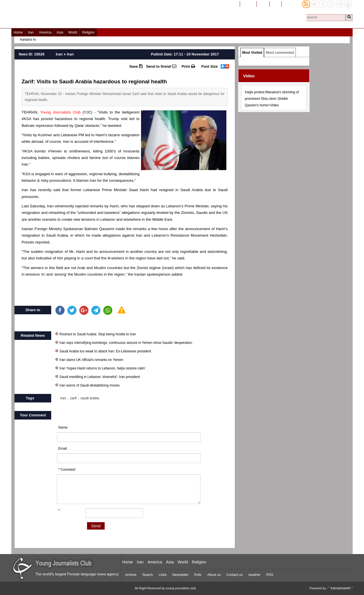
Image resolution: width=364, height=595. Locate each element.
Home (18, 32)
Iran (31, 32)
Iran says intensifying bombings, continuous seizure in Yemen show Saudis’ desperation (124, 342)
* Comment (67, 470)
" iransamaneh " (341, 588)
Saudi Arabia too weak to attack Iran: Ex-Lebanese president (103, 351)
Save (136, 66)
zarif (73, 398)
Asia (60, 32)
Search (148, 575)
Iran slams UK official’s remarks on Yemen (89, 359)
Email (63, 449)
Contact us (234, 575)
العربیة (275, 4)
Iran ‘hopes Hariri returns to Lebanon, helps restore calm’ (101, 368)
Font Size (210, 66)
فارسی (263, 4)
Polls (198, 575)
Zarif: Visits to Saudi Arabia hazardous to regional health (94, 81)
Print (188, 66)
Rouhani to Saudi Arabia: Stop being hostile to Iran (96, 334)
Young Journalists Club (60, 112)
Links (163, 575)
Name (63, 427)
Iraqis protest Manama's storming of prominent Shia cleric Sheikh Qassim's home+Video (272, 99)
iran (63, 398)
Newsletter (180, 575)
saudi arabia (90, 398)
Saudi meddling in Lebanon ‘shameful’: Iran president (98, 376)
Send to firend (161, 66)
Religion (88, 32)
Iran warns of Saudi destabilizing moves (87, 385)
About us (214, 575)
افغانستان (248, 4)
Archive (131, 575)
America (45, 32)
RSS (270, 575)
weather (255, 575)
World (73, 32)
